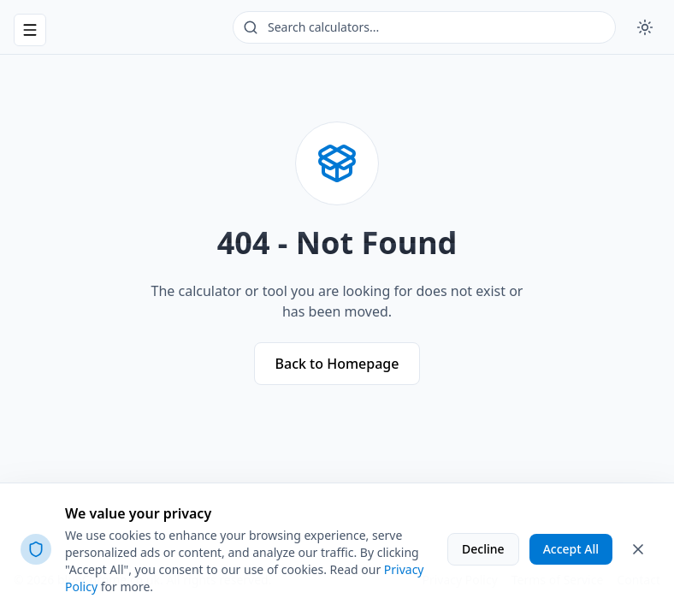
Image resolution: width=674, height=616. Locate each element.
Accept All (571, 549)
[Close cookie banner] (638, 549)
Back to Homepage (337, 364)
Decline (483, 549)
